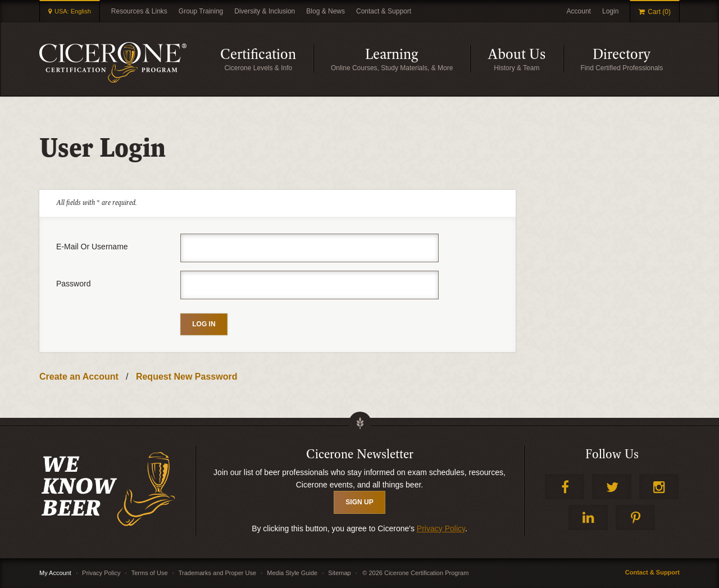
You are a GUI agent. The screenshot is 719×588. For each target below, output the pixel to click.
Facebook (565, 487)
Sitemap (339, 573)
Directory (636, 59)
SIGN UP (359, 502)
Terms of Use (150, 573)
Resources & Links (139, 11)
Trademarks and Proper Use (217, 573)
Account (579, 11)
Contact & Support (384, 11)
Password (73, 284)
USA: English (73, 11)
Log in (204, 324)
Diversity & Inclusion (265, 11)
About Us (525, 59)
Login (610, 11)
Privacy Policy (441, 528)
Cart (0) (659, 12)
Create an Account (79, 377)
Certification (267, 59)
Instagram (659, 487)
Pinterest (635, 518)
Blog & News (326, 11)
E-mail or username (92, 247)
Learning (418, 59)
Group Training (201, 11)
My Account (55, 573)
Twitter (612, 487)
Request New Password (187, 377)
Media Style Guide (292, 573)
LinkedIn (588, 518)
